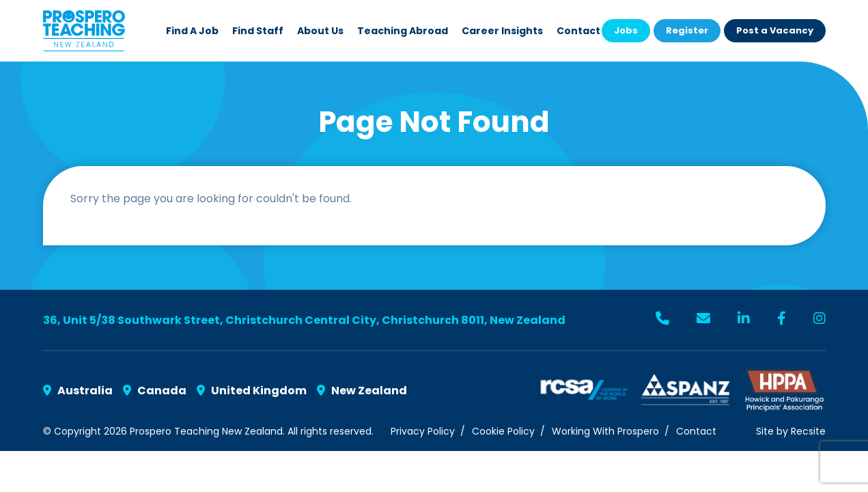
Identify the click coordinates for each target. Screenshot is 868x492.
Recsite (808, 431)
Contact (578, 31)
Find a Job (192, 31)
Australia (78, 391)
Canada (155, 391)
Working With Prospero (605, 431)
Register (687, 30)
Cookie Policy (503, 431)
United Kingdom (252, 391)
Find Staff (258, 31)
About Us (320, 31)
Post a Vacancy (775, 30)
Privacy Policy (423, 431)
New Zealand (362, 391)
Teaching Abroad (403, 31)
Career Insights (502, 31)
